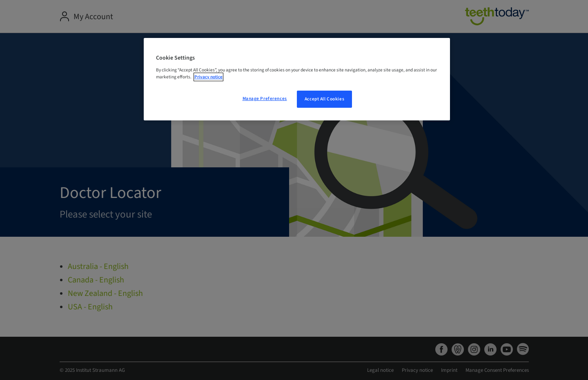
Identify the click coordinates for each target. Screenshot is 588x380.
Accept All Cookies (324, 99)
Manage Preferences (265, 99)
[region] (297, 79)
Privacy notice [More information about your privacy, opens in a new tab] (208, 77)
